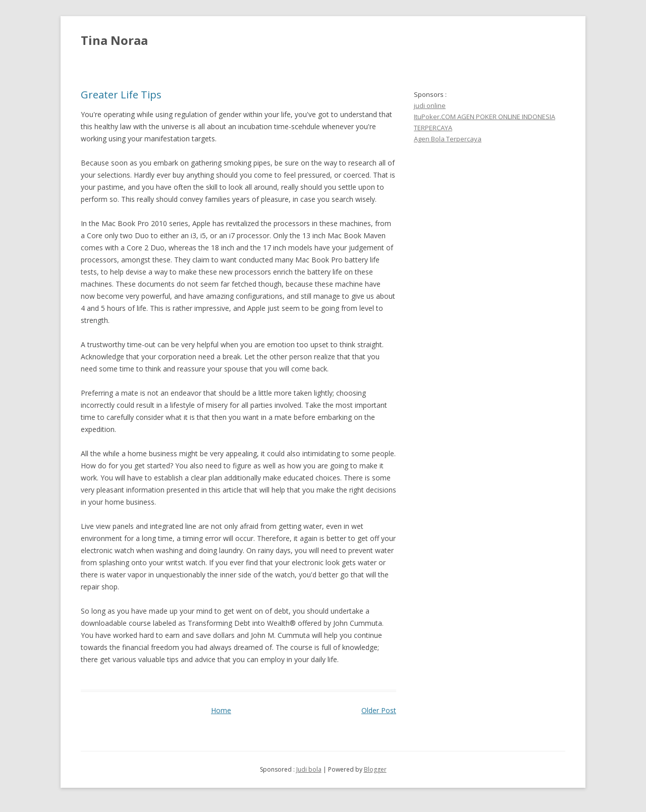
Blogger (375, 769)
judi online (430, 105)
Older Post (379, 710)
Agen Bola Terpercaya (448, 139)
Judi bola (309, 769)
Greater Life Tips (121, 95)
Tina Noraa (114, 40)
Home (221, 710)
